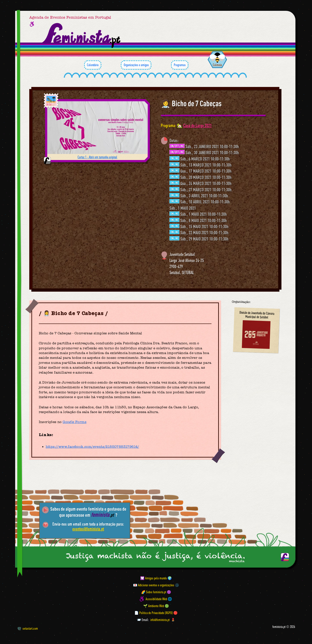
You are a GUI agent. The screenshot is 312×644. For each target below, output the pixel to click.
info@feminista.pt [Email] (160, 620)
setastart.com (28, 628)
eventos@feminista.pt (88, 529)
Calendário (93, 65)
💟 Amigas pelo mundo (154, 578)
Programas (180, 65)
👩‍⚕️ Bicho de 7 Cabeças (191, 103)
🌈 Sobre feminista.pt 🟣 (156, 592)
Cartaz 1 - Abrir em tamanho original (97, 157)
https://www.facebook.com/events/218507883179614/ (92, 447)
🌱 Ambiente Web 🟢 (156, 606)
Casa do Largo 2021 (197, 125)
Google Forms (75, 422)
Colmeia (217, 65)
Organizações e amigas (136, 65)
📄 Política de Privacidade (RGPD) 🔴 (156, 613)
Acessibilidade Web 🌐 (159, 599)
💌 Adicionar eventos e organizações (154, 585)
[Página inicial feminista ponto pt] (82, 36)
